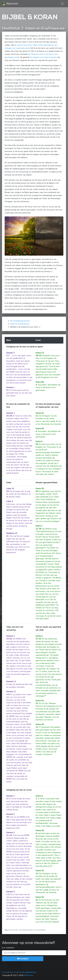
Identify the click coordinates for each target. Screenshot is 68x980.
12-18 (38, 529)
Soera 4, (39, 796)
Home (5, 972)
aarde (27, 48)
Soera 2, (39, 441)
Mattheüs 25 (12, 533)
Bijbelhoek (10, 4)
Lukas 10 (10, 488)
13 (37, 727)
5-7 (8, 356)
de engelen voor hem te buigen (43, 57)
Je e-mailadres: (8, 948)
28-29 (38, 356)
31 (7, 390)
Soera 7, (39, 526)
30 (37, 444)
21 (37, 900)
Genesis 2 (10, 353)
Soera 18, (40, 488)
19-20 (9, 639)
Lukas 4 (10, 501)
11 (37, 416)
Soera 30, (40, 701)
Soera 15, (40, 353)
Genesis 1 (10, 387)
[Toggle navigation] (62, 4)
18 (7, 491)
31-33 (38, 639)
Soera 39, (40, 830)
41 (7, 536)
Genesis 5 (10, 892)
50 (37, 491)
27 (7, 799)
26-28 (9, 416)
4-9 (8, 694)
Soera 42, (40, 413)
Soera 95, (40, 382)
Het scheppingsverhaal (20, 321)
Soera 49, (40, 724)
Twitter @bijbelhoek (27, 972)
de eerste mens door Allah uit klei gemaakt (33, 45)
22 (37, 703)
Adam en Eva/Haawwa (20, 324)
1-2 (8, 504)
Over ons (13, 972)
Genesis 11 (11, 681)
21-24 (9, 835)
